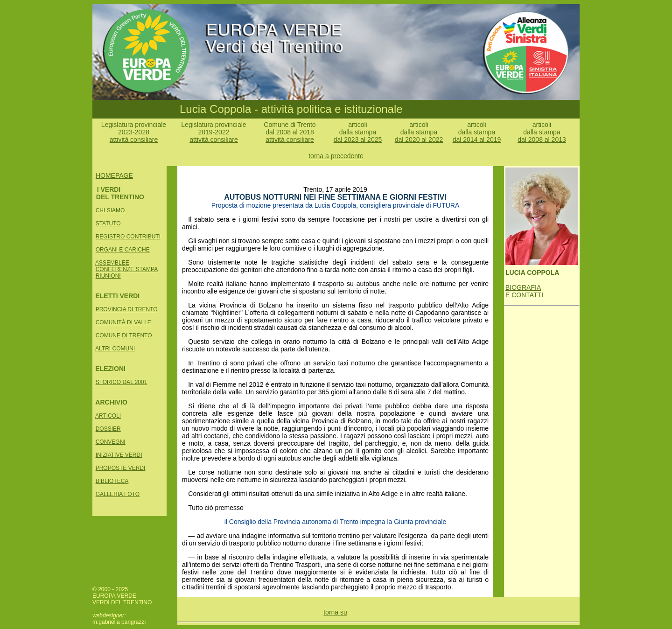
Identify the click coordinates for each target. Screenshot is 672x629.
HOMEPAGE (114, 175)
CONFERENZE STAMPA (127, 269)
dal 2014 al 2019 (477, 140)
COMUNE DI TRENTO (124, 335)
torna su (335, 612)
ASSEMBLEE (112, 263)
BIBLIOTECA (112, 481)
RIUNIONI (108, 276)
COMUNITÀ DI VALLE (123, 322)
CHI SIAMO (110, 210)
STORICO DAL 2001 (122, 382)
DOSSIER (108, 429)
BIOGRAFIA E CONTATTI (524, 291)
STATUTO (108, 224)
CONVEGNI (111, 442)
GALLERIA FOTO (118, 494)
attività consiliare (134, 140)
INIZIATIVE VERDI (119, 455)
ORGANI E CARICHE (123, 250)
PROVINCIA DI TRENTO (127, 309)
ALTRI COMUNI (115, 349)
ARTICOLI (108, 416)
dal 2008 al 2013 (542, 140)
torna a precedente (336, 156)
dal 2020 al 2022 (419, 140)
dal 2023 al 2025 (358, 140)
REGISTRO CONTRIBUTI (128, 237)
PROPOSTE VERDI (121, 468)
